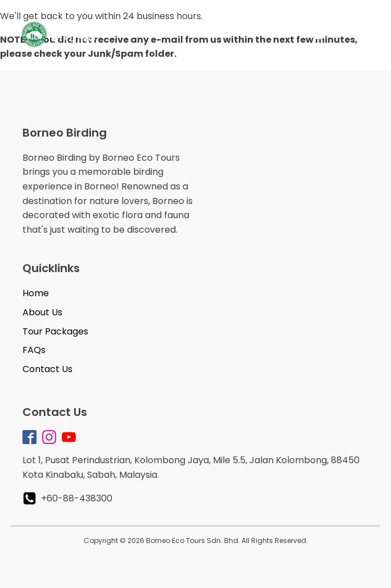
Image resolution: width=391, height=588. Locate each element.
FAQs (34, 350)
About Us (42, 312)
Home (36, 293)
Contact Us (47, 369)
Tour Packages (55, 331)
